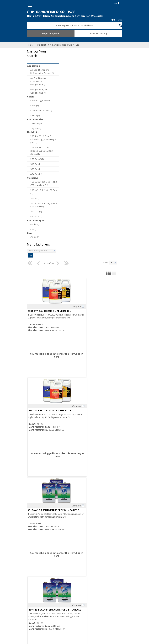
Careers (50, 604)
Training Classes (84, 610)
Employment (52, 607)
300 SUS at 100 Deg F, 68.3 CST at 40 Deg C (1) (31, 206)
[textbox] (71, 26)
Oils (64, 46)
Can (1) (21, 230)
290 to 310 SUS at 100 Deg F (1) (31, 193)
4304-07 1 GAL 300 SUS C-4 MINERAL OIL (70, 101)
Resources (81, 604)
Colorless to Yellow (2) (28, 111)
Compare (81, 96)
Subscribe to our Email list (28, 606)
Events (110, 604)
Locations (51, 612)
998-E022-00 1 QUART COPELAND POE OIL (71, 499)
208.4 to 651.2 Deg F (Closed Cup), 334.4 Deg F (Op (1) (30, 140)
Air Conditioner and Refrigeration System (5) (30, 72)
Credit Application (85, 601)
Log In (130, 3)
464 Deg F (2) (24, 175)
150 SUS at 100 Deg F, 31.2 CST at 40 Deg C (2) (31, 184)
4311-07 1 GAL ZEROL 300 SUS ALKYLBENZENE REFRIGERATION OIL (84, 399)
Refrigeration (30, 46)
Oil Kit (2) (22, 238)
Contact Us (51, 610)
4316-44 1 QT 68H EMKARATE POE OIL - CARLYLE (74, 200)
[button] (133, 26)
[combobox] (73, 26)
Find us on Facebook (29, 610)
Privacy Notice (113, 607)
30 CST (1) (23, 199)
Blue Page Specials (116, 601)
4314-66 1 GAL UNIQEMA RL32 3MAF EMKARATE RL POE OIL (80, 300)
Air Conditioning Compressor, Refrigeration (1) (26, 82)
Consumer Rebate (55, 601)
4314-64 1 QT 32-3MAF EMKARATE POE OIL (115, 399)
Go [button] (17, 256)
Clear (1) (22, 106)
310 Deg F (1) (24, 165)
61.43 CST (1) (24, 217)
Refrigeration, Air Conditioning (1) (26, 92)
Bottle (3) (22, 225)
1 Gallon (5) (23, 124)
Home (17, 46)
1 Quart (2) (23, 129)
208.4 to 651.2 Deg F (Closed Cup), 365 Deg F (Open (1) (29, 152)
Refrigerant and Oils (49, 46)
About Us (50, 598)
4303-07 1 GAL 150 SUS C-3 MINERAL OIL (114, 101)
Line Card (111, 598)
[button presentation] (42, 252)
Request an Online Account (89, 598)
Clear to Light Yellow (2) (29, 101)
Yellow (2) (22, 116)
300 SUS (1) (23, 212)
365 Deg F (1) (24, 170)
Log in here (72, 146)
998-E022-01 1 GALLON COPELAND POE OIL (116, 499)
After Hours (82, 607)
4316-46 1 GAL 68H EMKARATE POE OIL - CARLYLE (119, 200)
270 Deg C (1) (24, 160)
